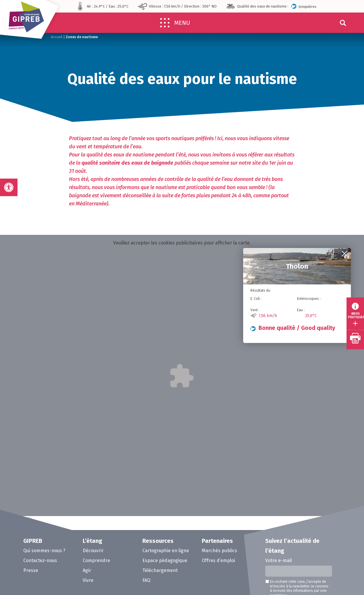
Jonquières (304, 6)
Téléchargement (160, 570)
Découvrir (93, 551)
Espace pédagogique (165, 560)
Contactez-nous (40, 560)
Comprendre (96, 560)
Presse (31, 570)
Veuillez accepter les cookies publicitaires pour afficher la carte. (182, 243)
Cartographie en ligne (166, 551)
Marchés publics (219, 551)
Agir (87, 570)
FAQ (146, 580)
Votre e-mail (279, 560)
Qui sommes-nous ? (44, 551)
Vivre (88, 580)
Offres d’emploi (218, 560)
